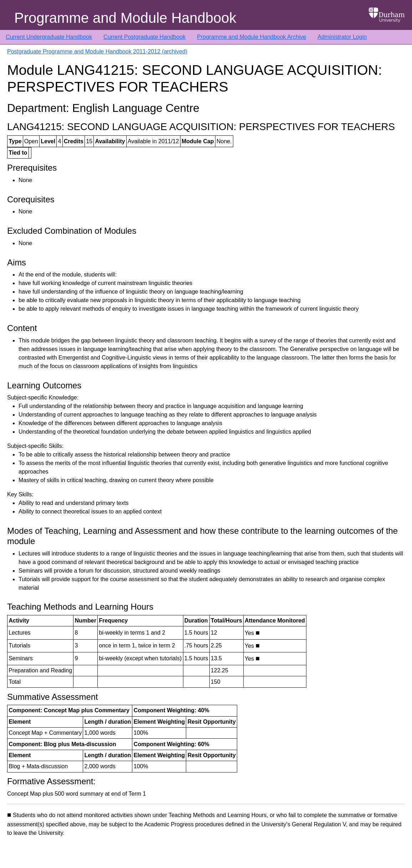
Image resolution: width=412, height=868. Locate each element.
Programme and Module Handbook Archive (251, 37)
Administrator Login (342, 37)
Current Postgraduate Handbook (144, 37)
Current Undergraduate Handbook (49, 37)
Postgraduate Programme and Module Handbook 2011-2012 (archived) (97, 51)
